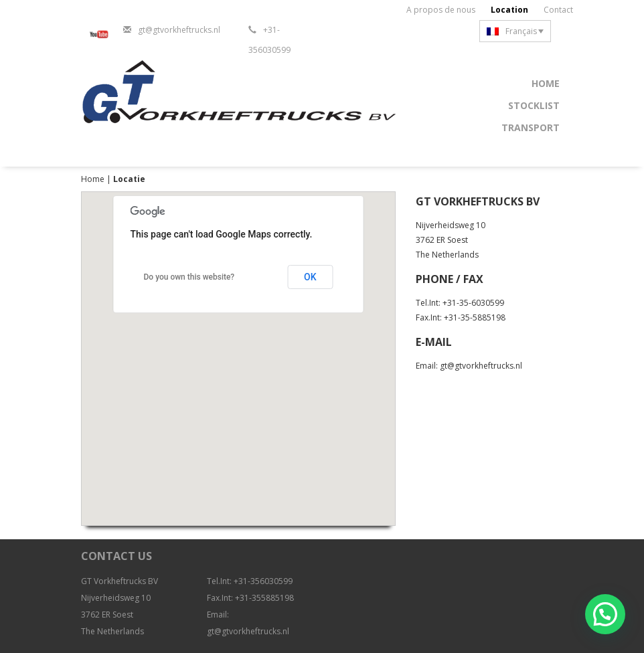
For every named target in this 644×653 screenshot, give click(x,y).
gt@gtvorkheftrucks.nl (179, 30)
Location (509, 10)
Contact (558, 10)
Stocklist (534, 105)
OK (310, 277)
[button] (605, 614)
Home (546, 83)
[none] (515, 31)
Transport (531, 127)
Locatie (129, 179)
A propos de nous (441, 10)
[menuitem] (515, 31)
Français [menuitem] (521, 31)
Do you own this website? (189, 277)
